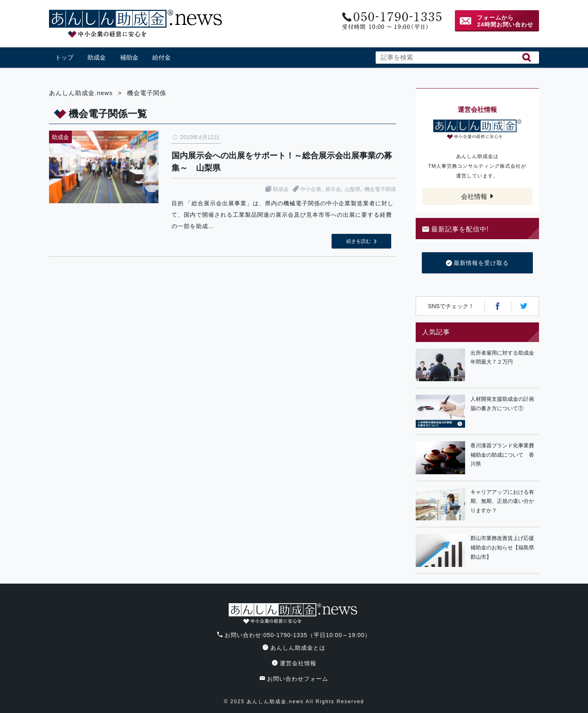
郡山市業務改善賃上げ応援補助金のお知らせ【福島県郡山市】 (502, 548)
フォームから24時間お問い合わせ (505, 21)
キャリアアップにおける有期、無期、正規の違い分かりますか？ (502, 501)
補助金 (129, 57)
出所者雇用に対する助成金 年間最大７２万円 (505, 358)
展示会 (333, 189)
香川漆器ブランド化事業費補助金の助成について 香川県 (502, 455)
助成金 (97, 57)
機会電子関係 (380, 189)
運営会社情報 (294, 663)
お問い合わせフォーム (294, 679)
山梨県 (353, 189)
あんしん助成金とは (294, 648)
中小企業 (311, 189)
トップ (64, 57)
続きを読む (359, 241)
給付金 (161, 57)
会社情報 (474, 197)
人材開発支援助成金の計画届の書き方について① (502, 404)
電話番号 (391, 21)
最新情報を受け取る (478, 263)
